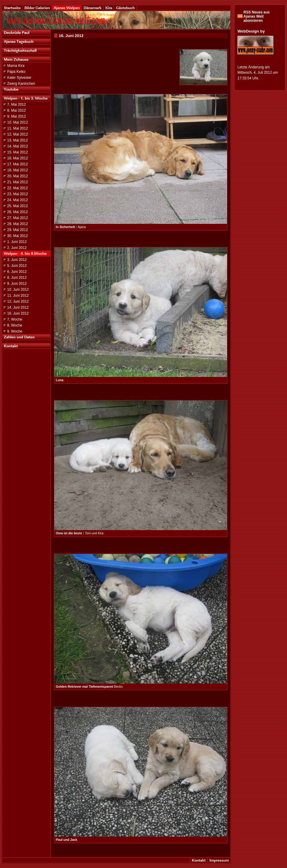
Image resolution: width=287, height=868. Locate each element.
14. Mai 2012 (17, 146)
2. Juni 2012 (17, 248)
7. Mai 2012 (17, 104)
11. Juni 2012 (18, 296)
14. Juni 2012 (18, 307)
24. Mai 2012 (17, 200)
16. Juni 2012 (18, 313)
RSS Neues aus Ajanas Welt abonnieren (257, 16)
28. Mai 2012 (17, 224)
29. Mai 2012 (17, 230)
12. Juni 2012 (18, 301)
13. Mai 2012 (17, 140)
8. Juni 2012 (17, 278)
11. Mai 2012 (17, 128)
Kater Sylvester (19, 78)
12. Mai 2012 (17, 134)
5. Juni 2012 (17, 266)
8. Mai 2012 (17, 110)
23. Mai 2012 (17, 194)
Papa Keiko (16, 72)
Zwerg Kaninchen (21, 84)
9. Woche (15, 331)
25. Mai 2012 (17, 206)
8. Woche (15, 325)
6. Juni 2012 (17, 272)
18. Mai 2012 (17, 170)
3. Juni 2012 (17, 260)
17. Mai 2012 (17, 164)
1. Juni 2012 (17, 242)
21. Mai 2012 (17, 182)
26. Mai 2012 (17, 212)
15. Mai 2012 (17, 152)
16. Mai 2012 (17, 158)
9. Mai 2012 (17, 116)
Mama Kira (16, 66)
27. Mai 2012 (17, 218)
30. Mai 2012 (17, 236)
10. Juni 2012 (18, 290)
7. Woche (15, 319)
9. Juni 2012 (17, 284)
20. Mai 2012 (17, 176)
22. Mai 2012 (17, 188)
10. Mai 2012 (17, 122)
